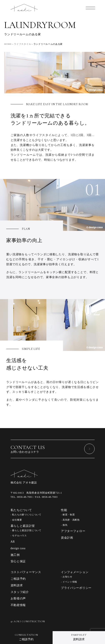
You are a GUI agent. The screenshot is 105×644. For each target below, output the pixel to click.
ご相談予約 (18, 579)
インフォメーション (75, 572)
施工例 (15, 555)
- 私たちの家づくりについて (26, 515)
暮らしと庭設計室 (23, 526)
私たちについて (21, 510)
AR (13, 542)
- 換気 (64, 525)
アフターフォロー (73, 531)
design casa (18, 548)
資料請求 (17, 585)
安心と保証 (18, 561)
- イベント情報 (69, 582)
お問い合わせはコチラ (53, 449)
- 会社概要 (16, 520)
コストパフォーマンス (26, 572)
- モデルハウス (19, 536)
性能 (64, 510)
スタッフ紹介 (20, 592)
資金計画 (67, 538)
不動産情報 (18, 605)
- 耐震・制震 (68, 515)
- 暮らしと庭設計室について (26, 530)
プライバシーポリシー (76, 588)
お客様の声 (18, 598)
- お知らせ (67, 577)
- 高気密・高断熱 (70, 520)
